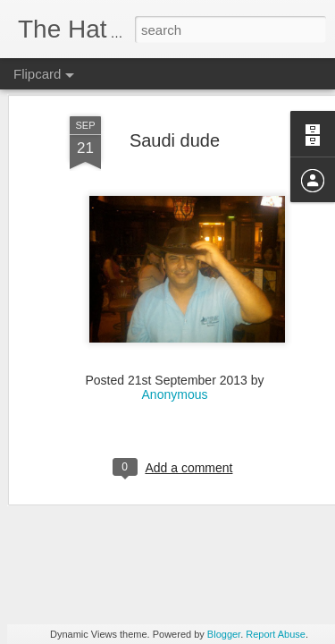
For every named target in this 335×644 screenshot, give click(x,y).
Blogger (224, 634)
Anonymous (175, 332)
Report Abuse (276, 634)
